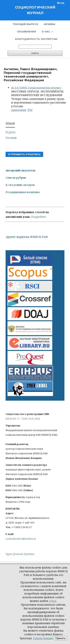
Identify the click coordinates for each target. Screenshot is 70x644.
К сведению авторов (20, 185)
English (11, 132)
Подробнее (39, 217)
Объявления (27, 32)
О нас (46, 32)
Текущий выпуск (25, 24)
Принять (61, 638)
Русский (11, 138)
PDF (30, 110)
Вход (61, 3)
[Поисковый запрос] (35, 47)
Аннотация (19, 110)
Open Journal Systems (20, 554)
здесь (53, 601)
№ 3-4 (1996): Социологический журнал (36, 88)
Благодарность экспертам (36, 39)
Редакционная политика (23, 192)
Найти (35, 53)
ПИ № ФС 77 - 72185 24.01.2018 (23, 419)
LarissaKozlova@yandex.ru (21, 539)
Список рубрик (16, 178)
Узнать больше (43, 638)
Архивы (49, 24)
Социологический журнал (35, 10)
